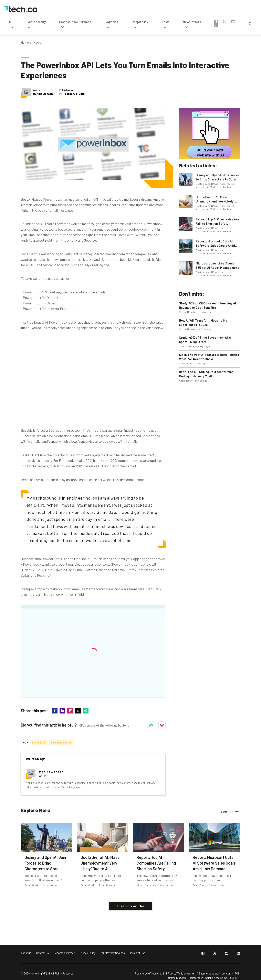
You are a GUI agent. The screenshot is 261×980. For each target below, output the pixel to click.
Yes (152, 725)
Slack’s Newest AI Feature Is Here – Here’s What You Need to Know (209, 357)
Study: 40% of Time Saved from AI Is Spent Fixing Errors (205, 340)
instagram (233, 21)
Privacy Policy (87, 947)
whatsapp (86, 711)
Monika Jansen (43, 94)
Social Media (61, 742)
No (162, 725)
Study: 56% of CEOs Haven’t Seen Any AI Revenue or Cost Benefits (207, 305)
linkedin (216, 25)
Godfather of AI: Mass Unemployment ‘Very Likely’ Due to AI (215, 199)
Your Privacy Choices (113, 947)
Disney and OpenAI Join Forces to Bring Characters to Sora (218, 177)
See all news (230, 811)
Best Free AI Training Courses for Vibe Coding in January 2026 (206, 374)
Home (25, 43)
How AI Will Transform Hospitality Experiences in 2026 (203, 322)
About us (26, 947)
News (37, 43)
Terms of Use (137, 947)
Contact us (42, 947)
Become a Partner (64, 947)
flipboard (70, 711)
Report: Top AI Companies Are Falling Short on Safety (217, 221)
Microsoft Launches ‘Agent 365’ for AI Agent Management (217, 265)
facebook (216, 21)
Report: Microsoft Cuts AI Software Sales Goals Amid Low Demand (215, 244)
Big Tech (39, 742)
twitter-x (225, 21)
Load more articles (131, 900)
